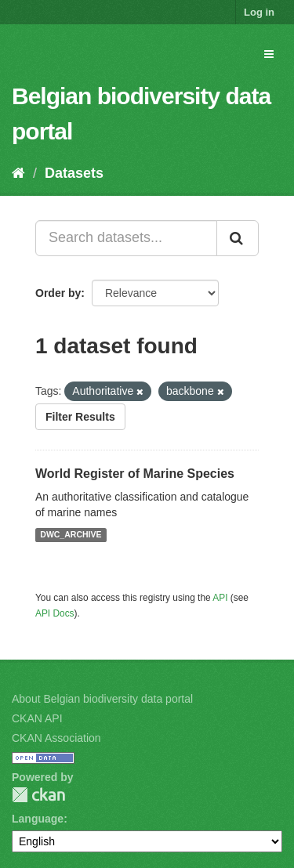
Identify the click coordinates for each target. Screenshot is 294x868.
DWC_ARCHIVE (71, 535)
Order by (58, 293)
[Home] (18, 173)
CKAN (38, 795)
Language (38, 819)
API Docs (55, 613)
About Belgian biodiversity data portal (102, 699)
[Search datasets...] (126, 238)
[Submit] (238, 238)
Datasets (74, 173)
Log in (259, 12)
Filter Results (80, 417)
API (220, 598)
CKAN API (37, 718)
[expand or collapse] (269, 54)
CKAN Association (56, 738)
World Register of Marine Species (135, 474)
